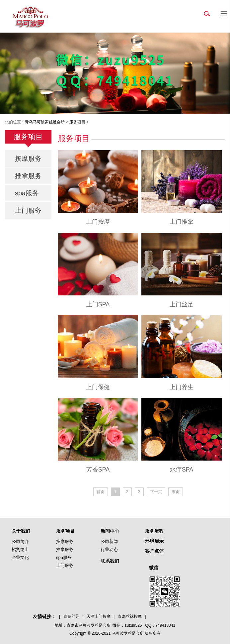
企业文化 (20, 557)
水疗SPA (182, 470)
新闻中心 (110, 531)
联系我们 (110, 561)
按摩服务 (28, 159)
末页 (176, 492)
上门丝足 (182, 304)
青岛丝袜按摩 (130, 616)
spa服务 (27, 193)
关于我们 (21, 531)
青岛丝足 (71, 616)
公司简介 (20, 541)
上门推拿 (182, 222)
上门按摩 (98, 222)
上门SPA (98, 304)
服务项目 (77, 122)
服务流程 (154, 531)
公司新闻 (109, 541)
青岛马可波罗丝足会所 (45, 122)
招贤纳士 (20, 549)
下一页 (156, 492)
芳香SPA (98, 470)
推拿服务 (28, 176)
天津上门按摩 (99, 616)
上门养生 (182, 387)
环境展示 (154, 541)
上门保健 (98, 387)
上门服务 (28, 210)
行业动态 (109, 549)
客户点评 (154, 551)
